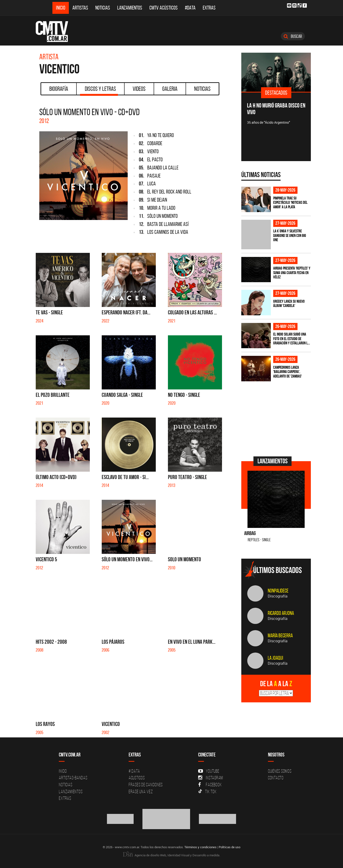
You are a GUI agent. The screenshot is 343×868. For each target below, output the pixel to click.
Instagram (211, 778)
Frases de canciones (146, 785)
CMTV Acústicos (164, 8)
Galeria (170, 89)
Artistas (80, 8)
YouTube (209, 771)
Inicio (61, 8)
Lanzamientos (130, 8)
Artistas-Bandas (73, 778)
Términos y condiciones (200, 847)
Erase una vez (141, 791)
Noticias (103, 8)
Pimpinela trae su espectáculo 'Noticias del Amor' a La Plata (290, 202)
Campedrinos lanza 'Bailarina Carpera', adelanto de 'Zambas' (288, 372)
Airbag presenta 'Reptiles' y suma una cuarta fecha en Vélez (292, 273)
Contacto (276, 778)
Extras (209, 8)
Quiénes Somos (280, 771)
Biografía (59, 89)
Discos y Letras (99, 90)
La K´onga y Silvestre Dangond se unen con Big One (290, 235)
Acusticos (137, 778)
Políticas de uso (230, 847)
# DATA (134, 771)
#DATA (190, 8)
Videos (139, 89)
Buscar (293, 36)
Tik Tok (207, 791)
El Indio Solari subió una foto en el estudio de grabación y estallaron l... (292, 339)
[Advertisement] (277, 418)
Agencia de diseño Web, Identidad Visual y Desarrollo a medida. (171, 855)
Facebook (210, 785)
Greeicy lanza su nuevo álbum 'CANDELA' (289, 304)
